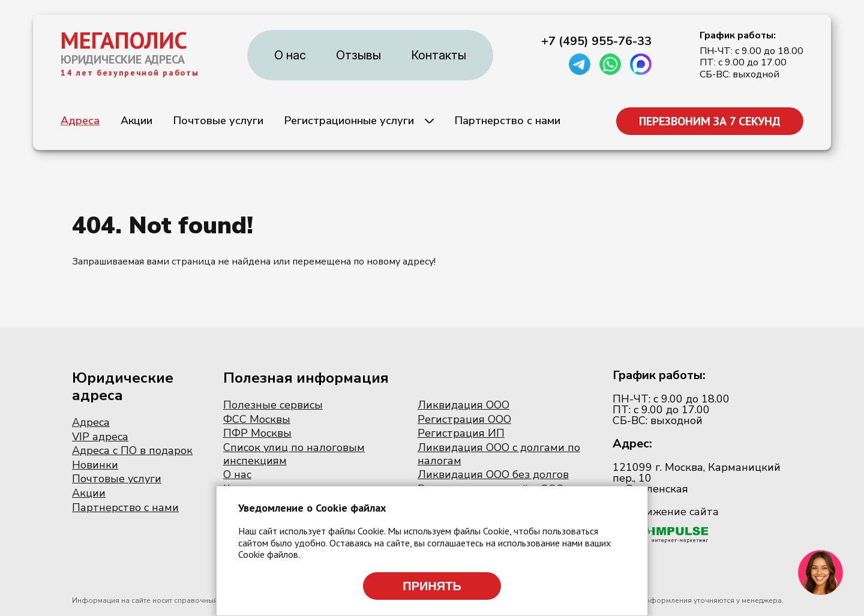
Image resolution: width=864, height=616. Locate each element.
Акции (136, 121)
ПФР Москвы (257, 433)
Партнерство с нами (508, 121)
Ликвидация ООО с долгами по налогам (499, 454)
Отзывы (358, 55)
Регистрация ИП (461, 433)
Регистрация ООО (464, 419)
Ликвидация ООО (463, 405)
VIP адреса (100, 437)
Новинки (95, 465)
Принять (432, 586)
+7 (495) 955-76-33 (596, 41)
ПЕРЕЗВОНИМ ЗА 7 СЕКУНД (710, 121)
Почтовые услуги (218, 121)
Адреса (80, 121)
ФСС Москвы (257, 419)
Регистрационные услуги (349, 121)
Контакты (439, 55)
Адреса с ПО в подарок (132, 450)
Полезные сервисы (273, 405)
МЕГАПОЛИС (124, 40)
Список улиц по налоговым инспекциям (294, 454)
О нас (290, 55)
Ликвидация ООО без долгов (493, 474)
